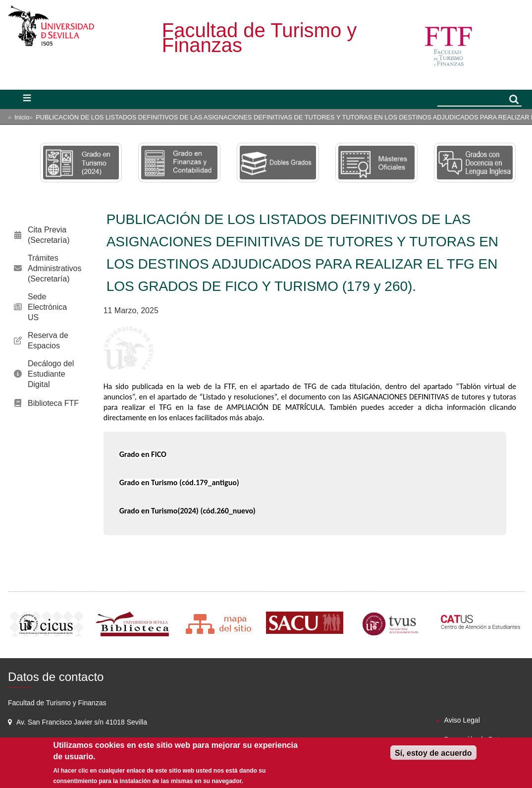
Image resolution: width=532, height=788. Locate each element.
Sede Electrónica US (47, 307)
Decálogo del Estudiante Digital (51, 374)
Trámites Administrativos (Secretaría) (54, 268)
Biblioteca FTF (53, 403)
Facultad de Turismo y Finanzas (260, 38)
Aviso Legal (462, 720)
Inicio (22, 117)
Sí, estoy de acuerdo (433, 753)
